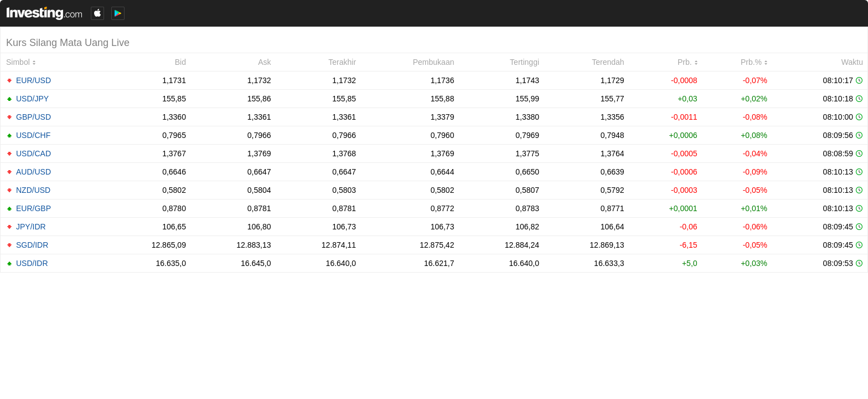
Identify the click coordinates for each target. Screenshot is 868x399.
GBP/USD (33, 117)
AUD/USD (33, 172)
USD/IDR (32, 263)
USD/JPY (32, 99)
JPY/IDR (31, 227)
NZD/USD (33, 190)
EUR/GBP (33, 208)
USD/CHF (33, 135)
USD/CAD (33, 154)
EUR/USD (33, 80)
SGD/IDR (32, 245)
